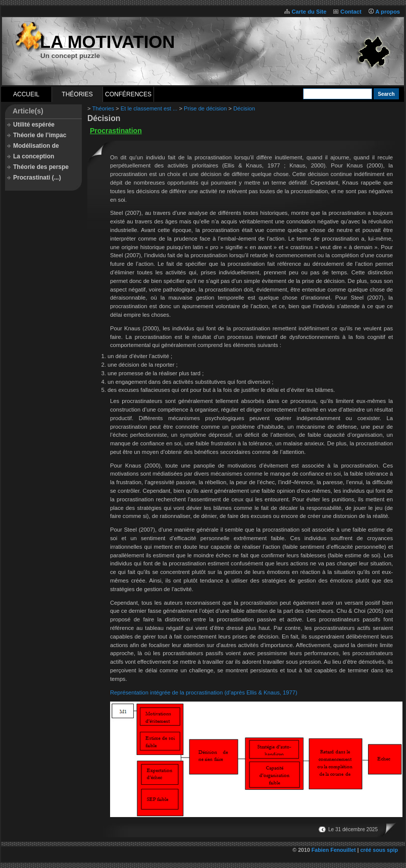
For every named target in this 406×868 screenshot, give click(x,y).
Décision (244, 108)
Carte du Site (309, 12)
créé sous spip (379, 850)
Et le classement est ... (149, 108)
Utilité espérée (34, 125)
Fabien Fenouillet (334, 850)
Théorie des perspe (41, 167)
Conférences (128, 94)
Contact (351, 12)
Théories (77, 94)
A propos (388, 12)
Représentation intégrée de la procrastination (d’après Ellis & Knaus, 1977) (204, 692)
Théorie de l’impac (40, 135)
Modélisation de (36, 146)
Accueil (26, 94)
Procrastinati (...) (37, 178)
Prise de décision (205, 108)
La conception (34, 156)
